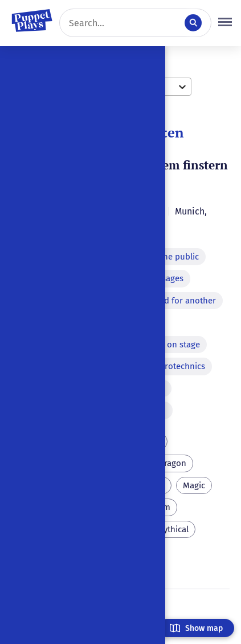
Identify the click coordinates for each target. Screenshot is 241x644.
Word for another (182, 301)
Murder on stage (168, 345)
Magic (194, 485)
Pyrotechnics (180, 366)
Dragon (172, 463)
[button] (225, 23)
